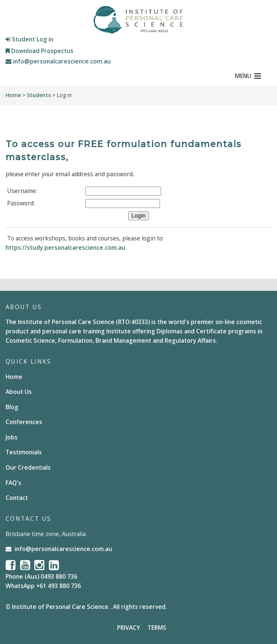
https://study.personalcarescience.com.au (65, 248)
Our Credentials (28, 467)
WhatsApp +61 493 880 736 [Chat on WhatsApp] (43, 586)
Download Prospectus (40, 51)
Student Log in (29, 39)
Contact (17, 498)
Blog (12, 407)
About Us (19, 392)
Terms (157, 628)
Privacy (129, 628)
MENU (248, 76)
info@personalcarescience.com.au (58, 61)
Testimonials (24, 452)
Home (13, 95)
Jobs (12, 437)
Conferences (24, 422)
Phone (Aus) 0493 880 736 (41, 576)
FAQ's (13, 483)
